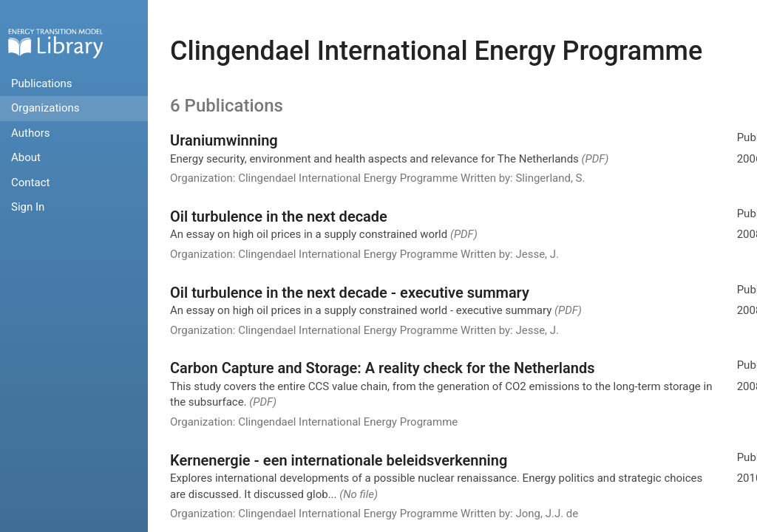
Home (55, 43)
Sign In (28, 207)
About (26, 157)
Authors (31, 133)
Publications (42, 83)
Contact (30, 183)
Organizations (45, 108)
